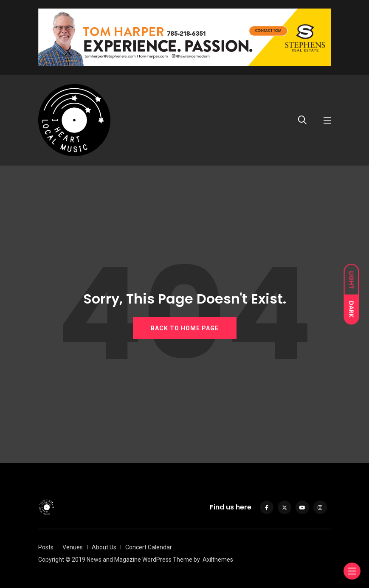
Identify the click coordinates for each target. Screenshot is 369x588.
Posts (46, 547)
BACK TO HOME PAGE (185, 328)
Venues (73, 547)
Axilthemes (218, 560)
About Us (104, 547)
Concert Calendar (149, 547)
